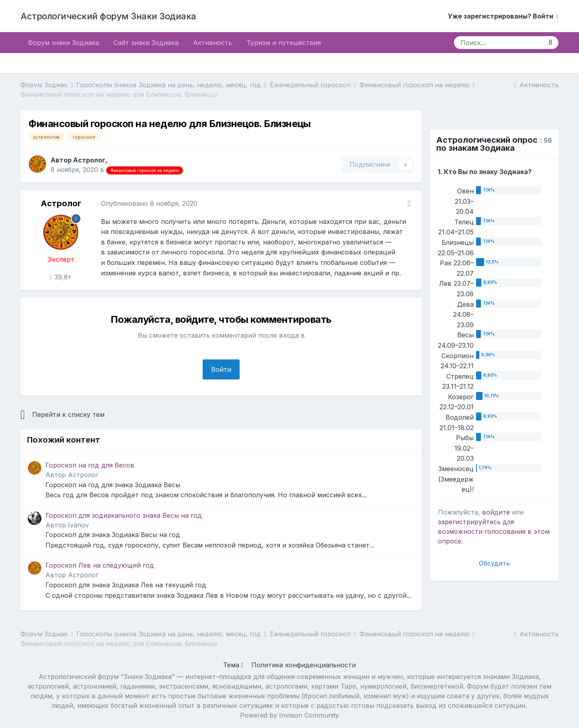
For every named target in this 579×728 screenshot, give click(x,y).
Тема (233, 665)
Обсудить (494, 563)
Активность (213, 43)
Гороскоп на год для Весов (90, 465)
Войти (221, 369)
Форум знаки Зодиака (63, 43)
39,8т (61, 277)
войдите (496, 512)
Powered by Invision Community (289, 715)
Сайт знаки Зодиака (146, 43)
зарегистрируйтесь (469, 522)
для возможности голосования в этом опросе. (494, 531)
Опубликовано (149, 203)
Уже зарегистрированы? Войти (503, 16)
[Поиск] (498, 43)
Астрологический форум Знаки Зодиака (108, 16)
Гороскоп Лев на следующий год (100, 565)
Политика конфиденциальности (304, 665)
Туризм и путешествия (284, 43)
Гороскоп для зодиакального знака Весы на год (124, 515)
